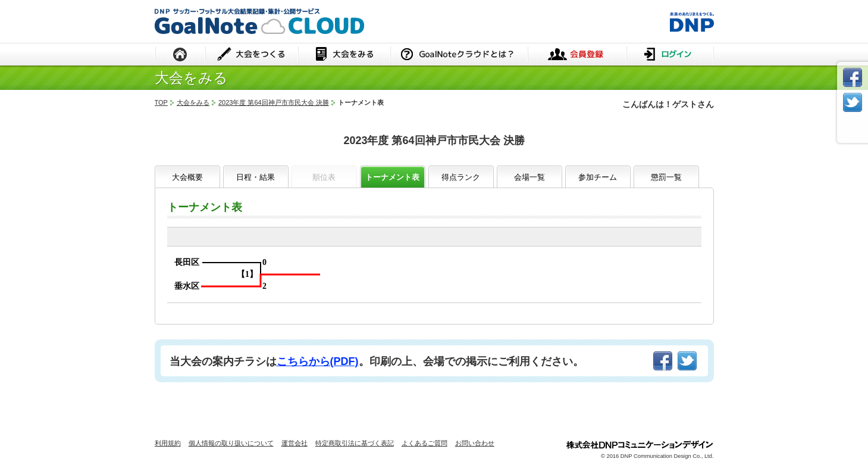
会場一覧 (529, 177)
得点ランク (461, 177)
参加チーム (598, 177)
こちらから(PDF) (318, 361)
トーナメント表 (392, 177)
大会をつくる (252, 55)
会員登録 (577, 55)
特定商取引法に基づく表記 (355, 443)
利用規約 (168, 443)
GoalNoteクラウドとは (459, 55)
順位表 (324, 177)
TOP (161, 102)
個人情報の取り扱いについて (231, 443)
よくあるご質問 (424, 443)
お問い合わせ (475, 443)
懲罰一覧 (666, 177)
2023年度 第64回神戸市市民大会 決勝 (274, 102)
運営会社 (294, 443)
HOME (180, 55)
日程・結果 (256, 177)
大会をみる (344, 55)
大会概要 (187, 177)
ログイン (670, 55)
